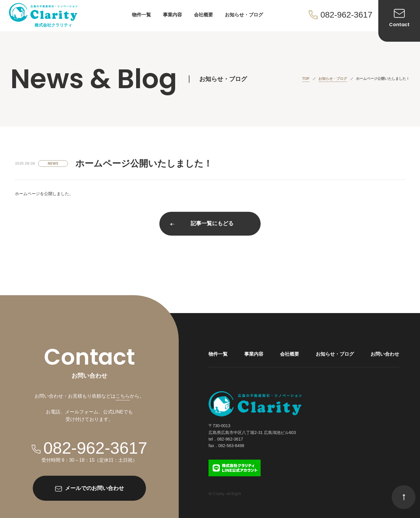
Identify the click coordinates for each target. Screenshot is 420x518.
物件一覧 (141, 15)
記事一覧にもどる (202, 224)
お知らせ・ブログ (244, 15)
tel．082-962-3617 (226, 439)
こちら (123, 396)
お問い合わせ (385, 354)
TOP (306, 79)
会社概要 (203, 15)
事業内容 (172, 15)
